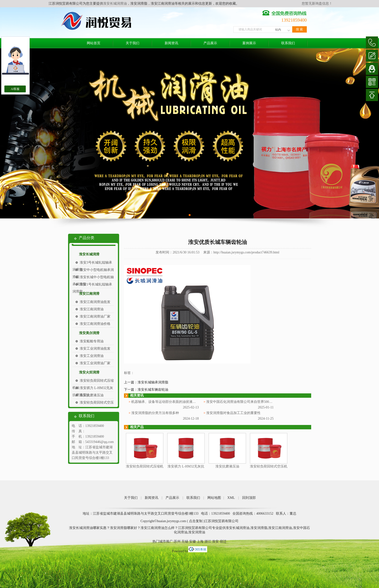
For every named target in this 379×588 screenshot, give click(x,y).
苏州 (177, 541)
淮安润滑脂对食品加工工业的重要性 (233, 413)
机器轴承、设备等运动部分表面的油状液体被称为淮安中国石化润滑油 (184, 402)
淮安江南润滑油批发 (95, 302)
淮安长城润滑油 (115, 4)
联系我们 (288, 43)
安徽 (193, 541)
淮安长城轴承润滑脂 (153, 382)
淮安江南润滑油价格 (95, 324)
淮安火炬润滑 (89, 372)
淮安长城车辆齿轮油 (153, 390)
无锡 (185, 541)
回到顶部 (249, 498)
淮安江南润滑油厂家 (95, 316)
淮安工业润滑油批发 (95, 349)
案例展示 (249, 43)
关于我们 (132, 43)
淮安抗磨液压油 (92, 395)
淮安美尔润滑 (89, 333)
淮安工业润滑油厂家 (95, 363)
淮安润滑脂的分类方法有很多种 (155, 413)
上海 (200, 541)
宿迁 (223, 541)
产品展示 (210, 43)
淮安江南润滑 (89, 294)
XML (231, 498)
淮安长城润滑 (89, 254)
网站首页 (94, 43)
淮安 (215, 541)
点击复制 (196, 521)
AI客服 (15, 89)
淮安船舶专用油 (92, 341)
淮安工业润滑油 (92, 356)
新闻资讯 (171, 43)
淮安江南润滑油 (92, 309)
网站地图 (214, 498)
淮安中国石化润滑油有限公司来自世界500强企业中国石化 (250, 402)
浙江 (208, 541)
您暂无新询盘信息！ (317, 4)
